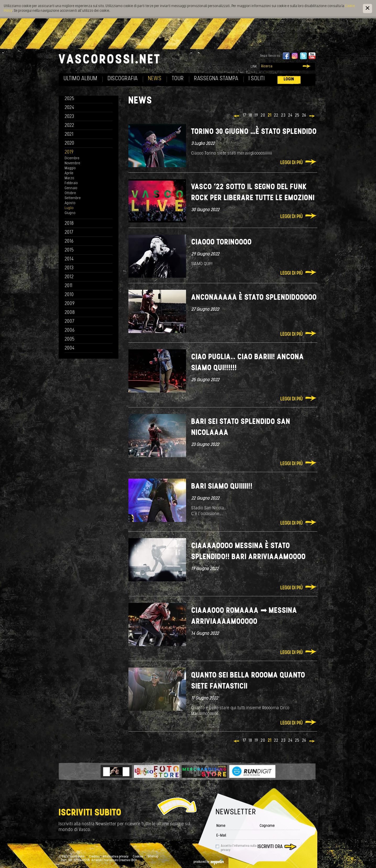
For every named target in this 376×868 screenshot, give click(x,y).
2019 (69, 152)
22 (276, 116)
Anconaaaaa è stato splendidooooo (254, 298)
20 (263, 116)
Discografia (123, 79)
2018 (69, 224)
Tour (178, 79)
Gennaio (71, 188)
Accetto (239, 848)
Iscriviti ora (270, 847)
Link (254, 67)
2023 (69, 117)
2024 (70, 108)
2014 (69, 259)
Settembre (73, 198)
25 (297, 116)
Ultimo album (81, 79)
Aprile (69, 173)
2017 (69, 233)
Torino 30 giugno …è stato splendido (254, 132)
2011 (69, 286)
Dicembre (72, 158)
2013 (69, 268)
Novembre (72, 163)
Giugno (70, 213)
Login (289, 79)
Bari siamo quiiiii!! (222, 487)
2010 (69, 295)
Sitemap (153, 857)
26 (304, 116)
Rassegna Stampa (216, 79)
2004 (70, 348)
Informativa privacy (116, 857)
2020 (70, 143)
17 (244, 116)
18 (250, 116)
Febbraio (71, 183)
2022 (70, 126)
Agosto (70, 203)
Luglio (69, 208)
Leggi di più (291, 163)
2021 (69, 135)
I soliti (257, 79)
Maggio (70, 168)
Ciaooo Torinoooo (222, 242)
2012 (69, 277)
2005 (70, 339)
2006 (70, 331)
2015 (69, 250)
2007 (70, 322)
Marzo (69, 178)
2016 (69, 241)
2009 (70, 304)
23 (283, 116)
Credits (94, 857)
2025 (70, 99)
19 (256, 116)
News (155, 79)
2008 (70, 313)
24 (290, 116)
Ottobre (70, 193)
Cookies (138, 857)
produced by (209, 862)
